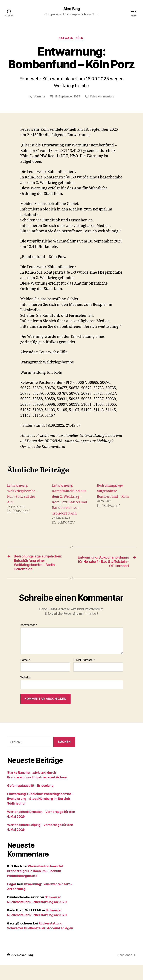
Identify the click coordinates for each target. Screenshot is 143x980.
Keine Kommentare (103, 98)
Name (25, 675)
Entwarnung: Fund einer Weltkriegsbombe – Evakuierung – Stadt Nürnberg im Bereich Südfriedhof (40, 814)
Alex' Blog (71, 9)
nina (41, 98)
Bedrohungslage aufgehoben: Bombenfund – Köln (114, 492)
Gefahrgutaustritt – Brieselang (30, 801)
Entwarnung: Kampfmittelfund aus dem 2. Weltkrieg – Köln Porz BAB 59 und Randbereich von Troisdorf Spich (67, 503)
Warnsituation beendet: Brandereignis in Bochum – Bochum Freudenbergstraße (35, 886)
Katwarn (66, 39)
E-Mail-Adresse (84, 675)
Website (25, 693)
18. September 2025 (67, 98)
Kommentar (29, 640)
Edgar (12, 899)
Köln (81, 39)
